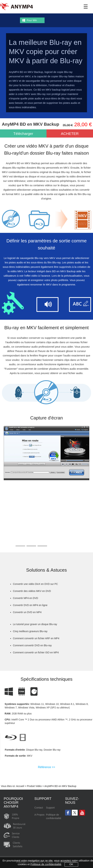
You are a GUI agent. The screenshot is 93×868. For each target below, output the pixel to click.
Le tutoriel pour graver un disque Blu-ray (35, 624)
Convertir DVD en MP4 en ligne (30, 605)
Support (50, 808)
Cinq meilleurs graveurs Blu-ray (30, 631)
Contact (39, 808)
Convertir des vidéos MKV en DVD (32, 591)
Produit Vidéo (34, 786)
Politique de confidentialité (54, 816)
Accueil (20, 786)
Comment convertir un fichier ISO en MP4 (36, 652)
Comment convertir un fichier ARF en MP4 (36, 638)
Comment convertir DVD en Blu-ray (32, 645)
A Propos (40, 815)
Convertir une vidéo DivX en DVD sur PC (35, 584)
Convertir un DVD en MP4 (27, 612)
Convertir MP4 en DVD (25, 598)
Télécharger (23, 134)
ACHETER (70, 134)
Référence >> (47, 767)
